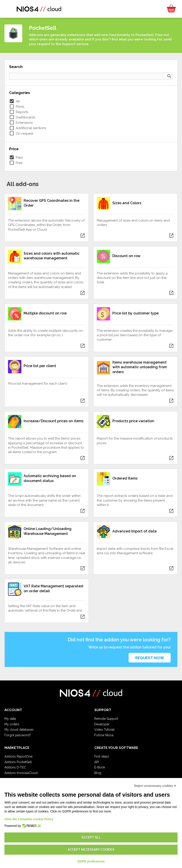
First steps (102, 756)
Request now (150, 658)
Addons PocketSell (18, 762)
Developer (102, 724)
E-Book (100, 767)
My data (10, 719)
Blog (98, 773)
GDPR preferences (91, 861)
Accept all (91, 837)
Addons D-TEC (15, 767)
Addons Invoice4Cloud (21, 773)
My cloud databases (19, 730)
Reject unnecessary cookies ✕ (155, 786)
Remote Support (106, 719)
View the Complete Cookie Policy (29, 819)
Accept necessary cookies (91, 850)
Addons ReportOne (18, 756)
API (97, 762)
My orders (12, 724)
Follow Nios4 (104, 735)
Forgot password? (18, 735)
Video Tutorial (104, 730)
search (169, 76)
